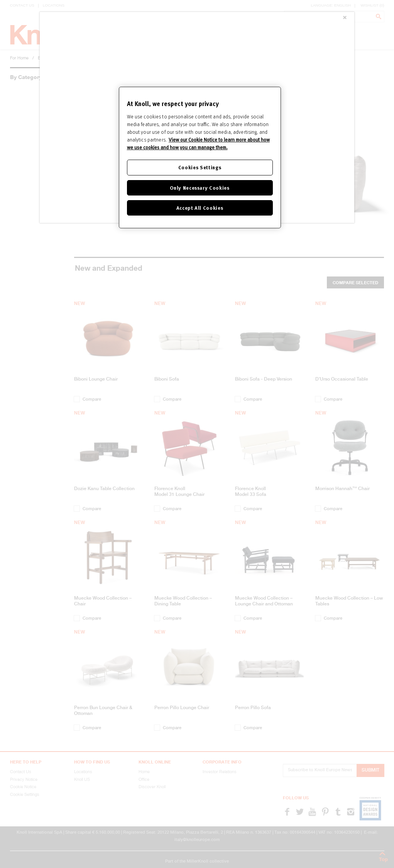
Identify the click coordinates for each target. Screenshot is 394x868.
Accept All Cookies (200, 208)
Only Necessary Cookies (200, 188)
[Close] (345, 18)
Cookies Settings (200, 167)
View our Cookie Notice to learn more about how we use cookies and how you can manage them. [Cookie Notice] (198, 143)
